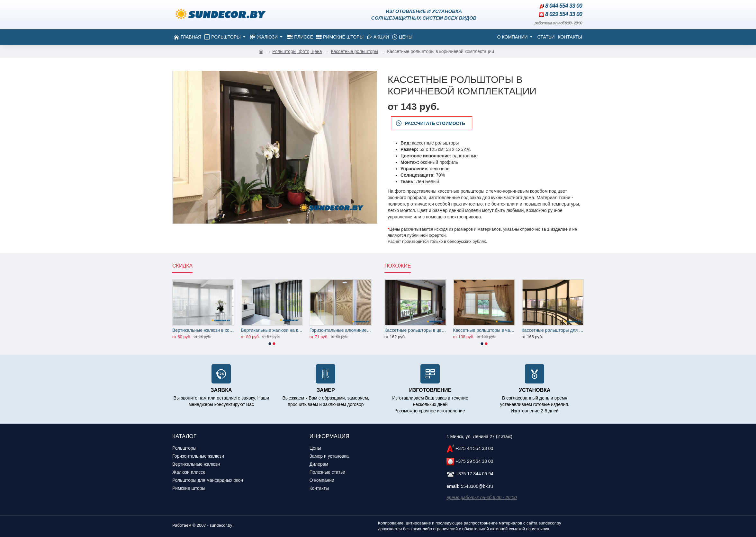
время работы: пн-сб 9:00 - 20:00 (482, 497)
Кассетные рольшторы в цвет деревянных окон (415, 330)
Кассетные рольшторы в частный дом (484, 330)
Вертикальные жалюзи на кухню (272, 330)
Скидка (182, 266)
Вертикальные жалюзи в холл (203, 330)
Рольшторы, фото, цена (297, 51)
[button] (270, 344)
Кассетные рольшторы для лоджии (553, 330)
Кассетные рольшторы (354, 51)
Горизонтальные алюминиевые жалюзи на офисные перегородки (341, 330)
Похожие (398, 266)
